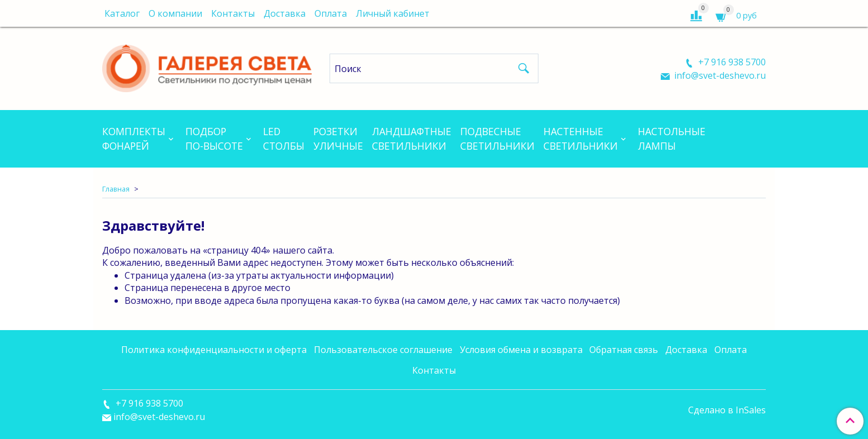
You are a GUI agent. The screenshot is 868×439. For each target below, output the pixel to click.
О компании (175, 13)
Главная (116, 189)
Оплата (331, 13)
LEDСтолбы (284, 139)
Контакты (233, 13)
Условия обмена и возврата (521, 350)
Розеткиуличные (338, 139)
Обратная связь (624, 350)
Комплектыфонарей (134, 139)
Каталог (122, 13)
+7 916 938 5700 (731, 62)
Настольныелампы (672, 139)
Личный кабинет (393, 13)
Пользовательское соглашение (383, 350)
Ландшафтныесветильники (412, 139)
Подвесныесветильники (497, 139)
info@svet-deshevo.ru (719, 75)
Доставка (285, 13)
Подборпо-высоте (214, 139)
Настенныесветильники (581, 139)
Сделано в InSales (727, 410)
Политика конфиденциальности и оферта (214, 350)
